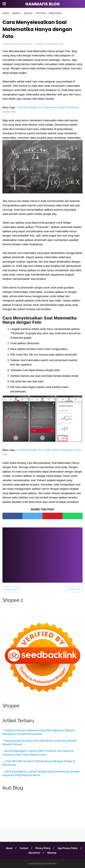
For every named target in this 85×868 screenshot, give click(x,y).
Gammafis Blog (42, 4)
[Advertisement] (42, 553)
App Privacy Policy (68, 848)
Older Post (74, 589)
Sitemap (52, 853)
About (9, 848)
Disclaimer (34, 853)
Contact (24, 848)
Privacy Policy (43, 848)
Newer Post (11, 589)
